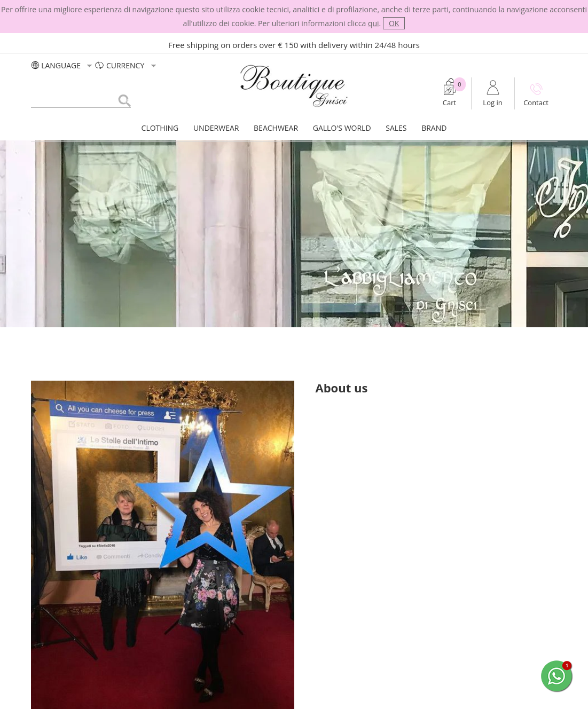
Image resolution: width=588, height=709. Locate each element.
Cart (449, 103)
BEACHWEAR (276, 128)
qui (374, 23)
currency (126, 65)
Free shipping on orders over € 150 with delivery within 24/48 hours (294, 45)
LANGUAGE (63, 65)
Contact (536, 103)
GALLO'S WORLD (342, 128)
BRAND (434, 128)
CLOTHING (160, 128)
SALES (396, 128)
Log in (492, 103)
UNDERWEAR (216, 128)
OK (394, 23)
